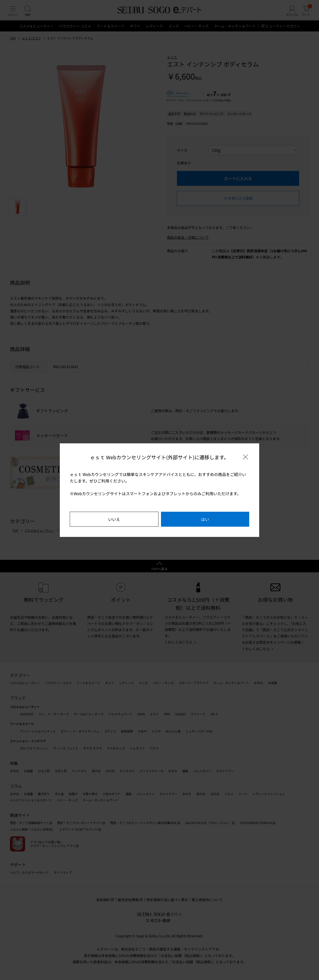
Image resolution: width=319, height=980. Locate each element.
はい (205, 519)
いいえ (114, 519)
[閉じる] (245, 457)
